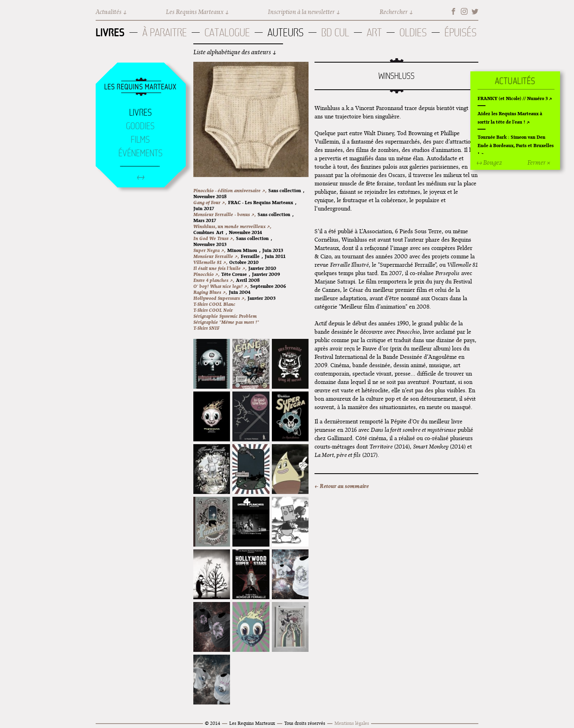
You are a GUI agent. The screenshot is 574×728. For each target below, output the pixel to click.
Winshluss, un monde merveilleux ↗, (232, 226)
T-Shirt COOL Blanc (214, 304)
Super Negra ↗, (209, 250)
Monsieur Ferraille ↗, (216, 256)
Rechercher (394, 12)
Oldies (413, 32)
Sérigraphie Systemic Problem (225, 316)
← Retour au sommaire (342, 486)
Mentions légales (352, 723)
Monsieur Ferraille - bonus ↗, (224, 214)
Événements (141, 153)
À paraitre (165, 32)
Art (374, 32)
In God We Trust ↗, (214, 238)
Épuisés (461, 32)
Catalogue (227, 32)
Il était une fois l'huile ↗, (220, 268)
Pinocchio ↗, (206, 274)
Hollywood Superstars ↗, (219, 298)
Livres (110, 32)
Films (140, 140)
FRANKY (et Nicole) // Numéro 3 (513, 98)
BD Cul (335, 32)
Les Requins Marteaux (195, 12)
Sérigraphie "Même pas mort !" (226, 322)
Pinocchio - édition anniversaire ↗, (230, 190)
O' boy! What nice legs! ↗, (221, 286)
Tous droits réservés (305, 723)
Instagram (464, 11)
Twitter (475, 11)
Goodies (140, 126)
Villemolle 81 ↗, (210, 262)
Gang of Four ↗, (210, 202)
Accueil (140, 87)
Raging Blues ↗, (210, 292)
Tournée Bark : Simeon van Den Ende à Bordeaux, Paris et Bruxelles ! (516, 145)
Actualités (109, 12)
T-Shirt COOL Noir (213, 310)
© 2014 (212, 723)
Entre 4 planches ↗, (214, 280)
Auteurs (286, 32)
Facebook (453, 11)
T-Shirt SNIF (206, 328)
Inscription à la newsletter (301, 12)
